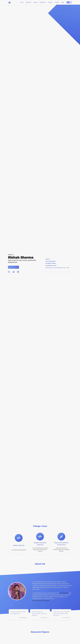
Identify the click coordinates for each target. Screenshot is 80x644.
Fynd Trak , (35, 600)
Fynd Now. (47, 600)
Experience (42, 2)
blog (63, 2)
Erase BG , (41, 600)
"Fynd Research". (64, 593)
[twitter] (14, 272)
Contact (57, 2)
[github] (9, 272)
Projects (50, 2)
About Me (28, 2)
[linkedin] (18, 272)
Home (22, 2)
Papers (35, 2)
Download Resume (13, 267)
